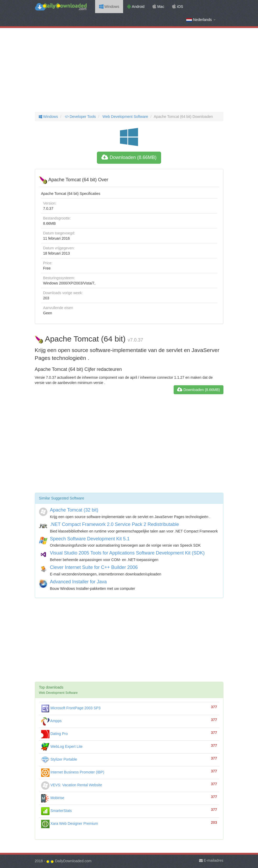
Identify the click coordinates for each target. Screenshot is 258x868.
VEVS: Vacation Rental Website (72, 785)
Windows (109, 7)
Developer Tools (80, 117)
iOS (178, 7)
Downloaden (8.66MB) (129, 157)
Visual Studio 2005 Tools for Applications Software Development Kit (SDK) (127, 553)
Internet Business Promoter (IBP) (73, 772)
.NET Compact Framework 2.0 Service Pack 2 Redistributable (115, 524)
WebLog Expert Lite (62, 746)
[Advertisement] (129, 70)
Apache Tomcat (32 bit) (74, 510)
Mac (158, 7)
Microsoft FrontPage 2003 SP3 (71, 708)
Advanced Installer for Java (78, 582)
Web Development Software (125, 117)
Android (136, 7)
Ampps (51, 721)
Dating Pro (54, 734)
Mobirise (53, 798)
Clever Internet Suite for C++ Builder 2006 (94, 567)
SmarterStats (57, 811)
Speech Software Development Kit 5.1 (90, 539)
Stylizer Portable (59, 759)
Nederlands (201, 20)
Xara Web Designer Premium (70, 823)
